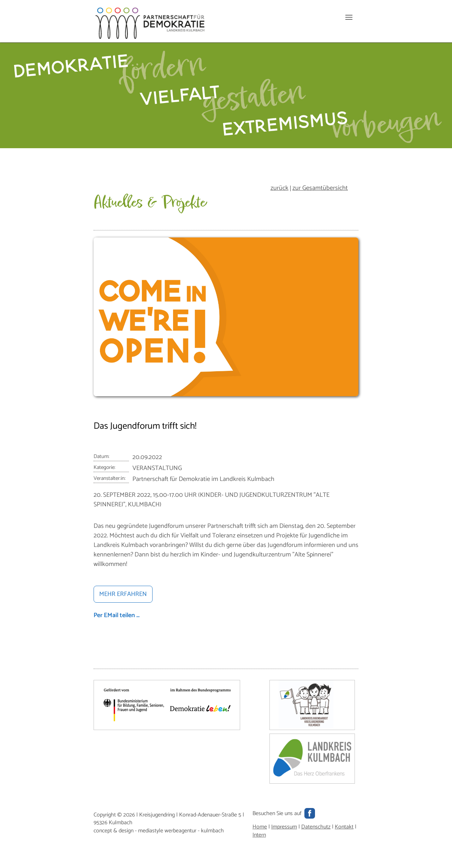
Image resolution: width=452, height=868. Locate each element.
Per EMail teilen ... (117, 615)
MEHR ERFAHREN (123, 594)
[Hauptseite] (150, 37)
